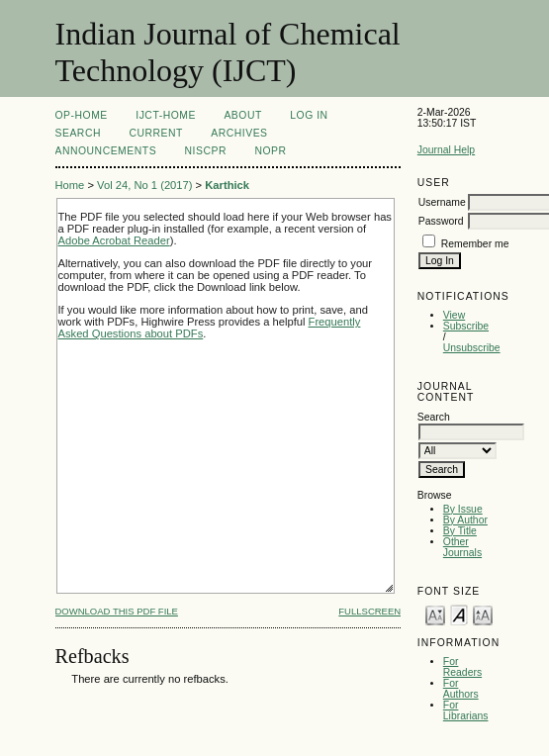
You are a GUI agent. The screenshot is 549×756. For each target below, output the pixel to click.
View (454, 315)
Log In (309, 115)
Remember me (475, 244)
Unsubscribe (472, 348)
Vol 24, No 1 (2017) (144, 185)
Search (78, 133)
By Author (465, 520)
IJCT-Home (166, 115)
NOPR (270, 151)
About (242, 115)
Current (155, 133)
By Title (460, 531)
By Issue (463, 509)
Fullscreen (369, 611)
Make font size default (459, 614)
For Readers (462, 667)
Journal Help (446, 150)
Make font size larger (483, 614)
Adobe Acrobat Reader (114, 240)
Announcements (106, 151)
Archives (239, 133)
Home (70, 185)
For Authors (461, 689)
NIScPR (206, 151)
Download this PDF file (117, 611)
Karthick (227, 185)
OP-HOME (82, 115)
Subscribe (466, 326)
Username (442, 202)
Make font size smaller (435, 614)
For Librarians (466, 710)
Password (441, 221)
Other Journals (462, 547)
